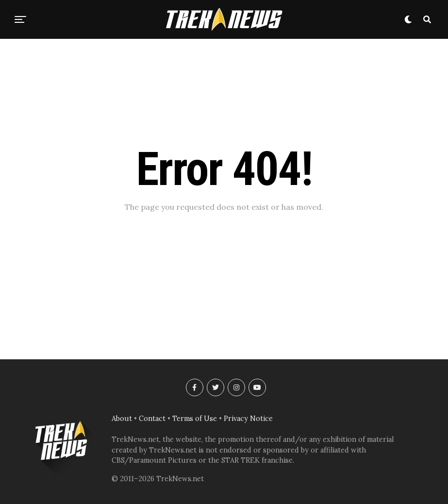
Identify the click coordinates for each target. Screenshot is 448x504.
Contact (152, 419)
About (122, 419)
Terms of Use (195, 419)
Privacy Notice (248, 419)
